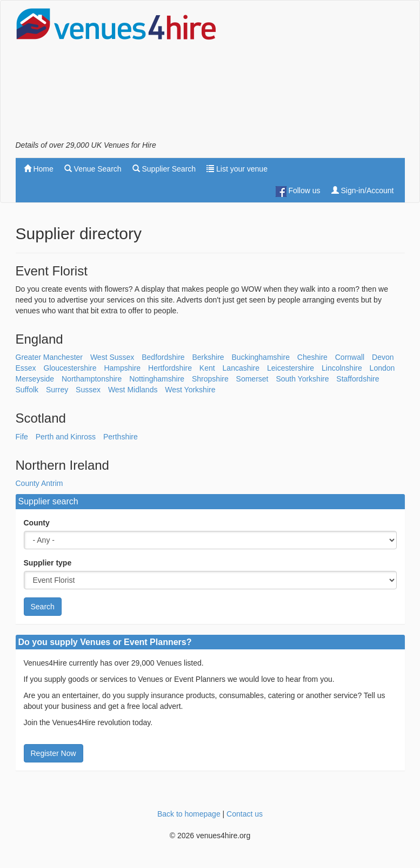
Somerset (252, 379)
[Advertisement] (318, 74)
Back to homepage (189, 814)
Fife (22, 437)
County (37, 523)
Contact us (245, 814)
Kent (207, 368)
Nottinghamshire (157, 379)
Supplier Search (164, 169)
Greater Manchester (49, 357)
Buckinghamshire (261, 357)
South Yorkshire (302, 379)
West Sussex (112, 357)
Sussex (88, 390)
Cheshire (312, 357)
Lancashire (241, 368)
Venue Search (93, 169)
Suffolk (27, 390)
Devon (383, 357)
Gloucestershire (70, 368)
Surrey (57, 390)
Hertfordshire (170, 368)
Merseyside (35, 379)
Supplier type (48, 563)
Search (43, 607)
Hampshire (122, 368)
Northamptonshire (92, 379)
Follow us (298, 192)
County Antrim (39, 483)
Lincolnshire (342, 368)
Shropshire (210, 379)
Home (39, 169)
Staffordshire (358, 379)
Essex (26, 368)
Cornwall (350, 357)
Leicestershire (291, 368)
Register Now (54, 753)
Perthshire (121, 437)
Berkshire (208, 357)
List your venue (237, 169)
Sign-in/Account (363, 190)
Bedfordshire (163, 357)
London (382, 368)
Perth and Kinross (66, 437)
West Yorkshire (190, 390)
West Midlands (133, 390)
